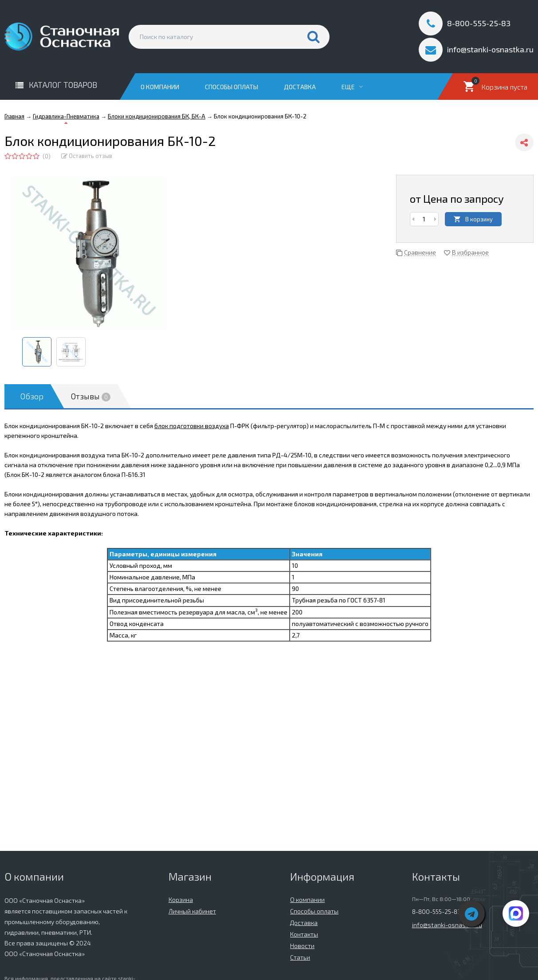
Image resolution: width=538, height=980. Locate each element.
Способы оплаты (232, 87)
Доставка (300, 87)
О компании (160, 87)
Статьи (300, 957)
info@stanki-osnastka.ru (447, 925)
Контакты (304, 934)
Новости (302, 946)
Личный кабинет (192, 911)
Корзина (181, 899)
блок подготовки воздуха (192, 426)
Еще (352, 87)
